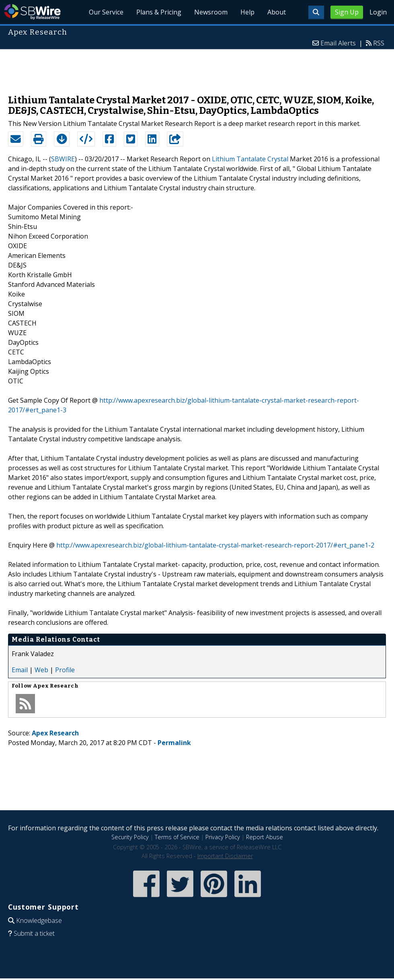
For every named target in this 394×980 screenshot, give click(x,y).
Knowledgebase (39, 920)
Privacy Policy (223, 837)
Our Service (107, 12)
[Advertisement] (197, 68)
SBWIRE (63, 159)
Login (378, 12)
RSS (379, 43)
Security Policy (130, 837)
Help (247, 12)
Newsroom (211, 12)
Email (20, 670)
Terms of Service (177, 837)
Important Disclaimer (225, 856)
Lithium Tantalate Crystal (250, 159)
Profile (65, 670)
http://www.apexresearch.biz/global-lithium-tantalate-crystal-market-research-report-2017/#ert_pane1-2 (215, 545)
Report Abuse (265, 837)
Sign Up (347, 12)
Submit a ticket (34, 933)
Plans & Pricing (159, 12)
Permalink (174, 743)
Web (41, 670)
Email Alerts (338, 43)
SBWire (32, 12)
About (277, 12)
